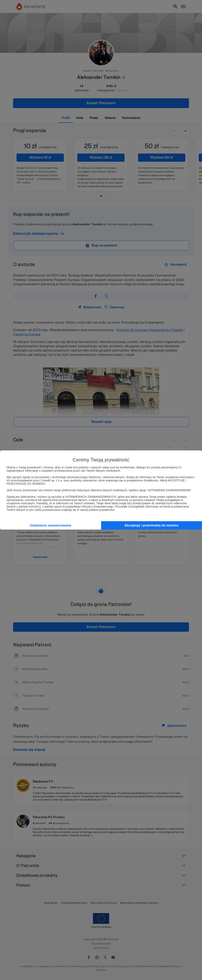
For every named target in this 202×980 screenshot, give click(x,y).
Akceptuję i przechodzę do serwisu (151, 525)
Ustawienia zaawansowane (51, 525)
